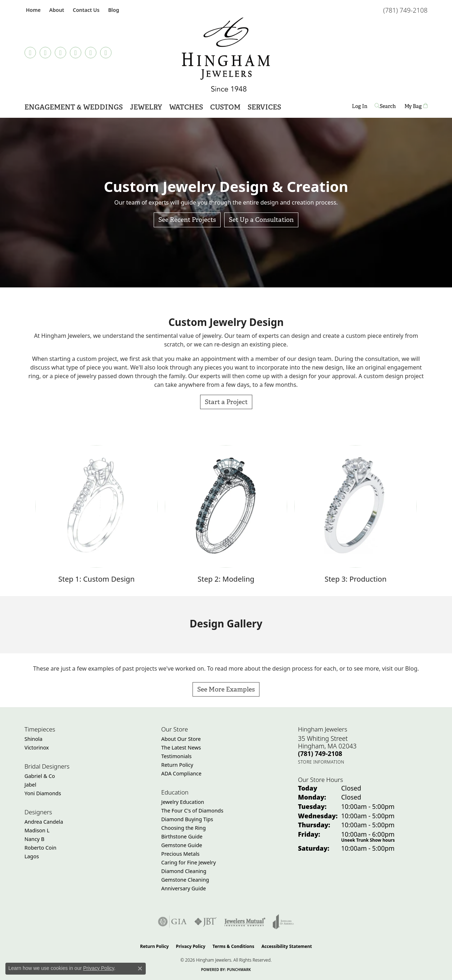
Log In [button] (360, 108)
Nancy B (34, 839)
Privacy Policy (191, 946)
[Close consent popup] (140, 968)
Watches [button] (186, 107)
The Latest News (181, 748)
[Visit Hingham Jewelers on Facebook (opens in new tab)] (45, 53)
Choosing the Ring (184, 828)
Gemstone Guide (182, 845)
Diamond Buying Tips (187, 819)
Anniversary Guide (184, 888)
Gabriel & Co (40, 776)
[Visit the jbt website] (205, 922)
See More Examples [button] (226, 689)
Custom (225, 107)
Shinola (33, 739)
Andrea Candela (44, 822)
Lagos (32, 856)
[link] (33, 10)
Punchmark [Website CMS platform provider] (239, 970)
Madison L (37, 830)
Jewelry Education (183, 802)
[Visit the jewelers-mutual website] (245, 922)
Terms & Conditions (234, 946)
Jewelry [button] (146, 107)
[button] (56, 10)
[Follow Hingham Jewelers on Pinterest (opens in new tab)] (76, 53)
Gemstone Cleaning (185, 880)
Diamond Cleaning (184, 871)
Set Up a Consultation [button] (261, 220)
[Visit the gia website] (172, 922)
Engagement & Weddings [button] (74, 107)
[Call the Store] (320, 753)
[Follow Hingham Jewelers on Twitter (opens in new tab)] (91, 53)
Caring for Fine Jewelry (189, 862)
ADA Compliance (181, 773)
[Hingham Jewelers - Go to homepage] (226, 55)
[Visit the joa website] (283, 922)
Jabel (30, 785)
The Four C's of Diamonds (192, 811)
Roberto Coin (40, 848)
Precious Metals (180, 854)
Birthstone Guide (182, 836)
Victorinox (37, 748)
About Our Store (181, 739)
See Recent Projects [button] (187, 220)
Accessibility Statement (286, 946)
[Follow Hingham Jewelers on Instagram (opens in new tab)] (60, 53)
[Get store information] (321, 762)
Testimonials (176, 756)
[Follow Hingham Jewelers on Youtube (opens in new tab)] (106, 53)
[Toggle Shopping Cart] (416, 106)
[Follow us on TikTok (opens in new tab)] (30, 53)
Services (264, 107)
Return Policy (177, 765)
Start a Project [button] (226, 402)
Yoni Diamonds (43, 793)
